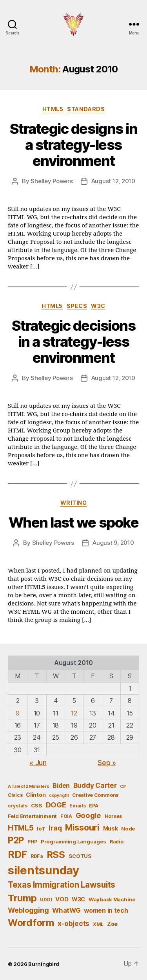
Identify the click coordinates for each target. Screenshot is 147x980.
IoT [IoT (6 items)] (41, 829)
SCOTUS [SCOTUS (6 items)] (80, 856)
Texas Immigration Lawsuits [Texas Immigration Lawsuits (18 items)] (62, 885)
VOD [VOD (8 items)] (62, 899)
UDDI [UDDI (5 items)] (46, 900)
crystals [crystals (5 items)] (18, 806)
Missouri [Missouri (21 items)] (82, 827)
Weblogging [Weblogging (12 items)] (28, 910)
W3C (98, 306)
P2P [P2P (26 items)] (16, 840)
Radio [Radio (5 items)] (117, 842)
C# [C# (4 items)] (123, 786)
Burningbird (44, 964)
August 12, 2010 (113, 181)
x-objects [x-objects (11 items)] (74, 923)
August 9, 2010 (113, 543)
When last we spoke (73, 522)
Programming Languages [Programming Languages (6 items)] (73, 841)
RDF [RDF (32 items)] (17, 854)
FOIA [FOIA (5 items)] (66, 816)
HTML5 (53, 109)
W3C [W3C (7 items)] (78, 899)
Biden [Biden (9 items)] (61, 786)
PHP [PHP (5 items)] (32, 842)
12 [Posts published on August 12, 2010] (74, 713)
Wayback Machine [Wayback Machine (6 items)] (112, 899)
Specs (77, 306)
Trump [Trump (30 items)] (22, 898)
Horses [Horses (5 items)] (113, 816)
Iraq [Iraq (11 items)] (55, 828)
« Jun (38, 763)
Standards (86, 109)
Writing (74, 503)
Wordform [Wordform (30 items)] (31, 923)
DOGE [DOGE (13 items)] (56, 805)
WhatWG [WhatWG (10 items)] (66, 910)
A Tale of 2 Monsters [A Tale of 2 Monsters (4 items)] (29, 786)
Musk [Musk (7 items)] (111, 828)
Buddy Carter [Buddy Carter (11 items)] (95, 785)
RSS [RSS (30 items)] (56, 855)
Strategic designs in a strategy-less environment (73, 145)
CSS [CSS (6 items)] (37, 805)
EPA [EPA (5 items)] (93, 806)
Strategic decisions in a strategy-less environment (74, 342)
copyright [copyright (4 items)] (59, 795)
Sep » (107, 763)
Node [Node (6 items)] (128, 829)
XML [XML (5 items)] (98, 924)
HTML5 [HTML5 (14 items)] (21, 828)
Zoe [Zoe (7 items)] (112, 924)
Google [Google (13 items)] (88, 815)
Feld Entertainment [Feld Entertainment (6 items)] (32, 816)
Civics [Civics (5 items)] (15, 795)
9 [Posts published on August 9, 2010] (18, 713)
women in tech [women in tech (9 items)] (106, 911)
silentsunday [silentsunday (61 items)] (44, 870)
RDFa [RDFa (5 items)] (37, 856)
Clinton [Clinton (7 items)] (36, 795)
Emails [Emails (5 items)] (77, 806)
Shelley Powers (52, 181)
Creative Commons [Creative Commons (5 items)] (95, 795)
